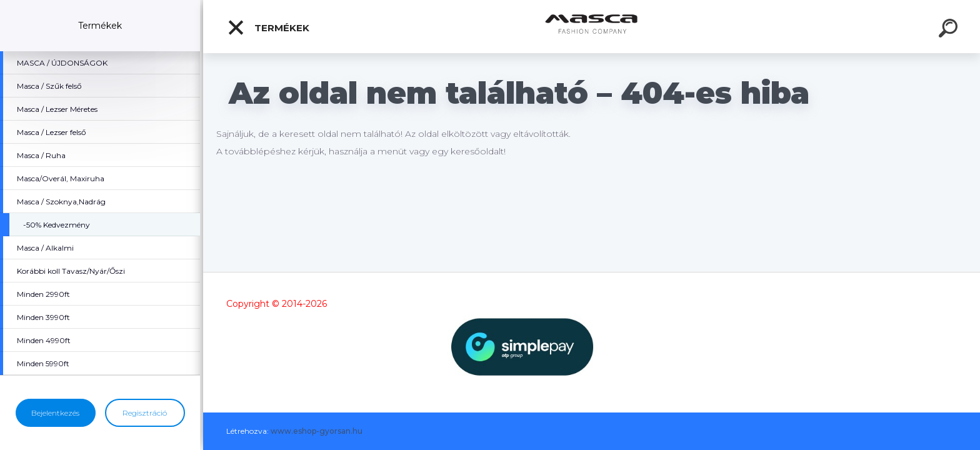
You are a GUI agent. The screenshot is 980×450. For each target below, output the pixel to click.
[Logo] (592, 27)
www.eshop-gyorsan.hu (317, 431)
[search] (950, 30)
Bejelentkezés (55, 413)
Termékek (268, 27)
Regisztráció (145, 413)
